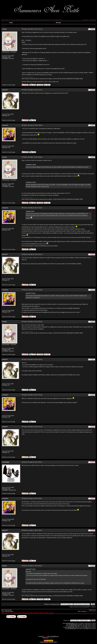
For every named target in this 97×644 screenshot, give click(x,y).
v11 (4, 26)
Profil (35, 20)
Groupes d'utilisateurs (27, 20)
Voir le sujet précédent (7, 611)
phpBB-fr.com (52, 638)
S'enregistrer (93, 20)
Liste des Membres (16, 20)
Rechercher (7, 20)
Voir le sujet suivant (7, 610)
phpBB (45, 636)
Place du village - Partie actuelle (44, 613)
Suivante (93, 611)
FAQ (2, 20)
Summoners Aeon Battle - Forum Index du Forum (17, 613)
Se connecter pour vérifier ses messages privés (50, 20)
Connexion (85, 20)
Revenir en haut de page (9, 85)
